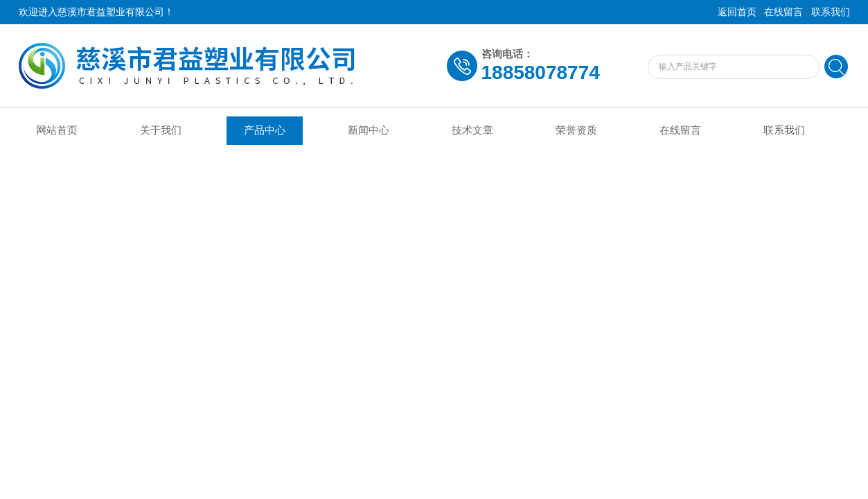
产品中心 (265, 130)
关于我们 (161, 130)
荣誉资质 (576, 130)
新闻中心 (369, 130)
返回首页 (737, 12)
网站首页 (57, 130)
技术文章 (472, 130)
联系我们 (831, 12)
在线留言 (783, 12)
